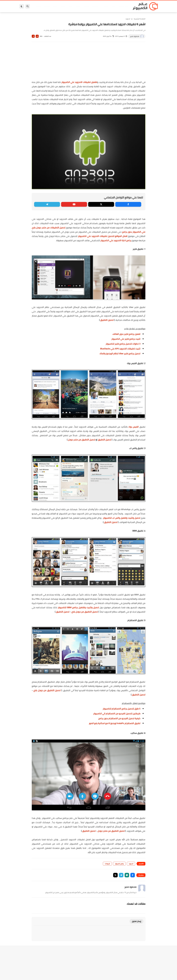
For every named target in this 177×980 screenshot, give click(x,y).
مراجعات (47, 6)
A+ (37, 36)
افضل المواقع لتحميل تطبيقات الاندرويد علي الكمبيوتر (103, 236)
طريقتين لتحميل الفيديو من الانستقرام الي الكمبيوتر (117, 714)
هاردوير (38, 6)
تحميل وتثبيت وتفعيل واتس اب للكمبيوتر (122, 518)
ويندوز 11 (104, 6)
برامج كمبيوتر (124, 6)
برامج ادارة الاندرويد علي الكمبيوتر (116, 240)
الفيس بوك (133, 427)
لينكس (78, 6)
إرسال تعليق (136, 921)
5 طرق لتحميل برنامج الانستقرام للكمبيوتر (122, 709)
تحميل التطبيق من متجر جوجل (82, 440)
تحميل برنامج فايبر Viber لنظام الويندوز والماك (120, 354)
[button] (133, 875)
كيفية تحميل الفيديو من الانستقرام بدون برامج (119, 718)
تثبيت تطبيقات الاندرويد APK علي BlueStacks (120, 349)
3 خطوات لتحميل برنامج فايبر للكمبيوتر (123, 344)
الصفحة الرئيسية (140, 19)
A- (33, 36)
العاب (70, 6)
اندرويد (63, 6)
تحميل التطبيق (107, 320)
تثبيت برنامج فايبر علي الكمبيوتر (126, 339)
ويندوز (113, 6)
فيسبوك (95, 6)
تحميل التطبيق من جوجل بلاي (85, 612)
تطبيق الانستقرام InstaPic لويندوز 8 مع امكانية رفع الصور (115, 723)
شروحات (107, 864)
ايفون (55, 6)
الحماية (86, 6)
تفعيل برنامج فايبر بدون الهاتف (126, 334)
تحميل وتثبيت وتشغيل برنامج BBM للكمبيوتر (78, 607)
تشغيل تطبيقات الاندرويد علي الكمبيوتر (79, 82)
